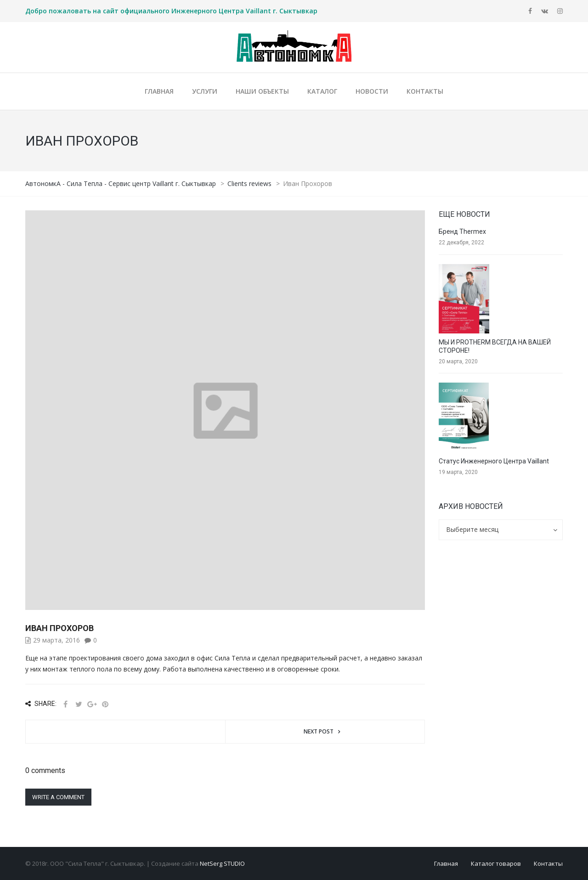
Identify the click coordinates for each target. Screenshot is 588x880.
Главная (446, 863)
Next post (319, 731)
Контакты (548, 863)
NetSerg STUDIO (222, 863)
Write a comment (58, 797)
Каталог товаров (496, 863)
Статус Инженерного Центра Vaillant (494, 461)
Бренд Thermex (462, 231)
